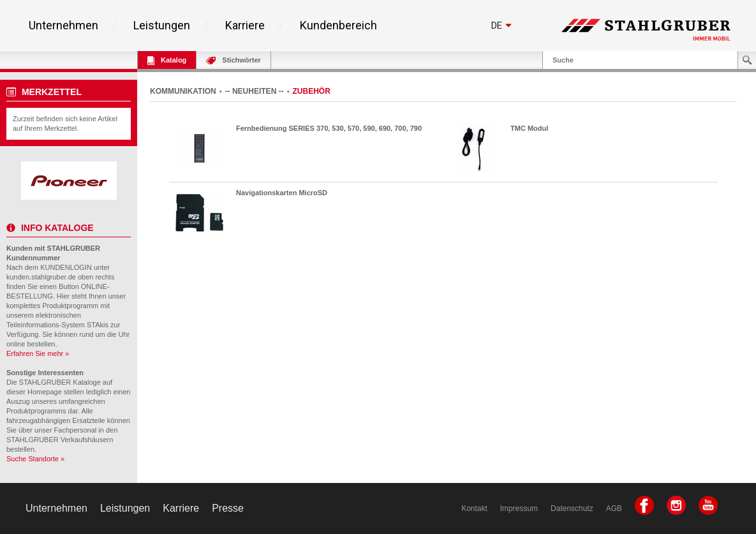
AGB (614, 508)
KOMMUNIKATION (183, 91)
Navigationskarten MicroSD (282, 193)
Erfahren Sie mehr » (38, 353)
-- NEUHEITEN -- (255, 91)
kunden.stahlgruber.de (41, 277)
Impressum (519, 508)
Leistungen (162, 26)
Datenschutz (572, 508)
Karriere (245, 26)
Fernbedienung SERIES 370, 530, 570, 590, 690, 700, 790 (329, 128)
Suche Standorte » (35, 459)
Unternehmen (63, 26)
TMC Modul (529, 128)
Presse (228, 508)
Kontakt (474, 508)
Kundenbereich (338, 26)
